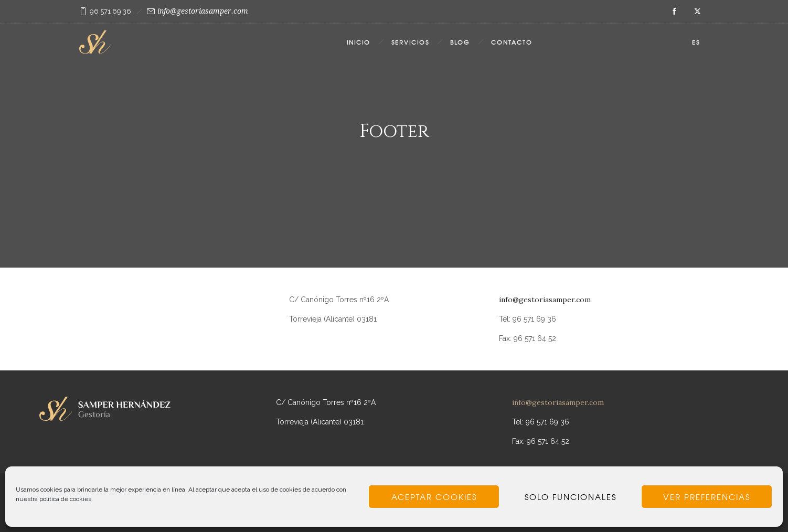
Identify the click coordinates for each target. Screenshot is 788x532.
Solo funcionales (571, 497)
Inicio (359, 42)
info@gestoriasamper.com (203, 11)
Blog (460, 42)
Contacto (512, 42)
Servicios (410, 42)
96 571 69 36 (110, 11)
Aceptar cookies (434, 497)
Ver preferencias (707, 497)
